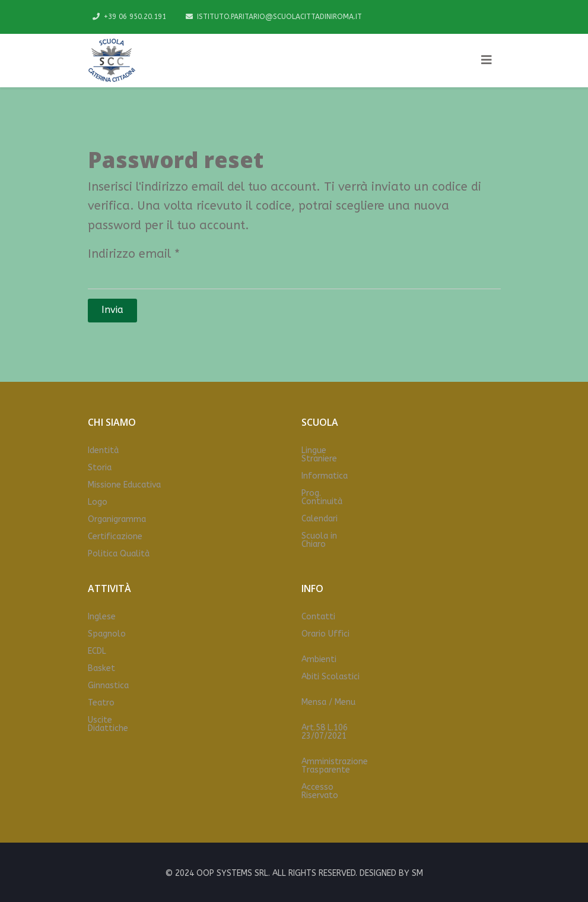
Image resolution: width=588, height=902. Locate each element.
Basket (101, 668)
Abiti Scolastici (330, 677)
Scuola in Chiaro (319, 540)
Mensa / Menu (328, 702)
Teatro (101, 703)
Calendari (320, 519)
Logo (98, 502)
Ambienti (319, 659)
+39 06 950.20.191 (135, 17)
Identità (103, 450)
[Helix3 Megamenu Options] (487, 61)
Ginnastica (108, 686)
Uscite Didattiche (108, 724)
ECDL (97, 651)
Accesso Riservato (320, 791)
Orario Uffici (325, 634)
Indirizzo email (134, 254)
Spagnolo (107, 634)
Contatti (318, 617)
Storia (100, 468)
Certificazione (115, 537)
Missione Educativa (124, 485)
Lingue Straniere (319, 455)
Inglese (102, 617)
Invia (112, 310)
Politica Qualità (119, 554)
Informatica (325, 476)
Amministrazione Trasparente (335, 766)
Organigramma (117, 519)
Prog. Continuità (322, 497)
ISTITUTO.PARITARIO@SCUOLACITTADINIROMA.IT (279, 17)
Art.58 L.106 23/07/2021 (325, 732)
